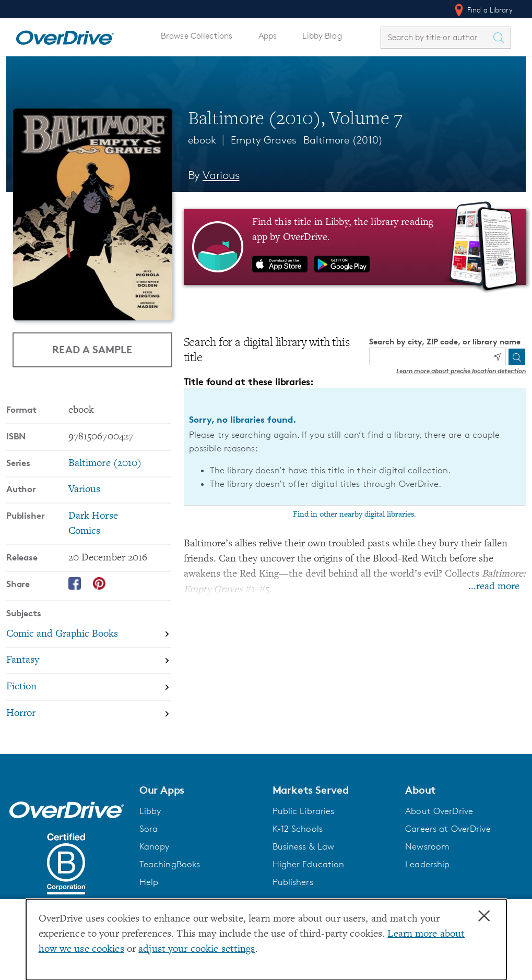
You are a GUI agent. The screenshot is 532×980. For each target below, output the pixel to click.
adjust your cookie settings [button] (197, 949)
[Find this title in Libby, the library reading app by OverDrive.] (355, 247)
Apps (268, 36)
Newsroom (427, 846)
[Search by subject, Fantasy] (89, 661)
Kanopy (155, 846)
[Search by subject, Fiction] (89, 688)
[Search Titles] (501, 38)
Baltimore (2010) (343, 140)
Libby (150, 811)
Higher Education (309, 864)
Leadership (427, 864)
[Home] (65, 35)
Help (149, 882)
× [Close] (484, 916)
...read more (494, 587)
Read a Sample (92, 349)
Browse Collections (197, 36)
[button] (200, 790)
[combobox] (436, 37)
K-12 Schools (298, 829)
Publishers (293, 882)
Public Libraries (304, 811)
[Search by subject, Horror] (89, 714)
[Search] (517, 357)
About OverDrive (439, 811)
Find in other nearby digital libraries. (354, 515)
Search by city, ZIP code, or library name (445, 342)
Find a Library (483, 10)
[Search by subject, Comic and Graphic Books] (89, 635)
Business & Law (304, 846)
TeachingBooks (170, 864)
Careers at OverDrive (448, 829)
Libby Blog (322, 36)
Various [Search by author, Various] (221, 175)
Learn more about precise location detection (461, 371)
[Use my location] (497, 357)
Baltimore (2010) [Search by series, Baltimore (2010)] (105, 464)
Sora (149, 829)
